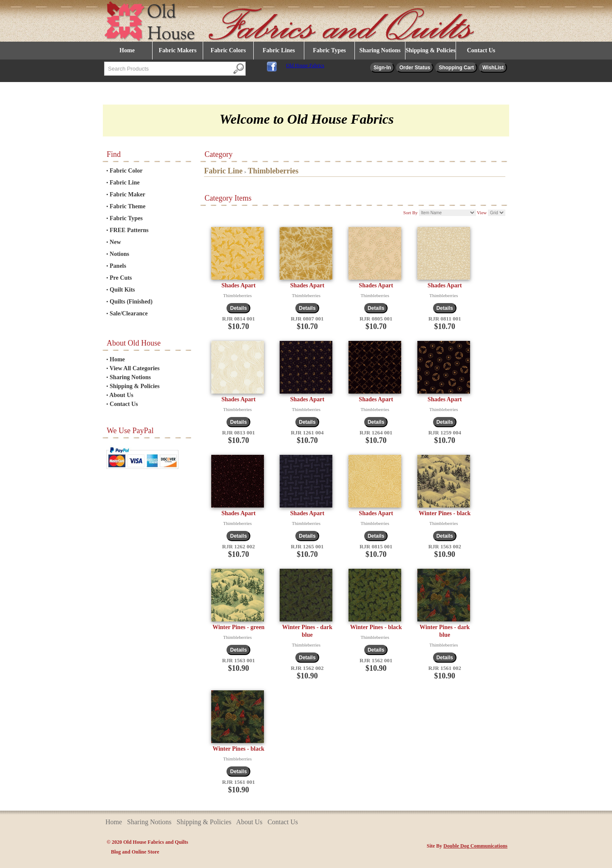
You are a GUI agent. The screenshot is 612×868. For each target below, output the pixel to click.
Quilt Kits (122, 290)
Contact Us (481, 50)
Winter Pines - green (239, 627)
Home (127, 50)
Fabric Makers (177, 50)
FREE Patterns (129, 230)
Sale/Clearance (129, 313)
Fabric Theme (127, 206)
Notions (119, 254)
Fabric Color (126, 171)
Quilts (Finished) (131, 302)
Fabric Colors (228, 50)
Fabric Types (329, 50)
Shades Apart (239, 285)
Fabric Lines (279, 50)
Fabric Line (125, 183)
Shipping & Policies (430, 50)
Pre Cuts (121, 278)
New (115, 242)
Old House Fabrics (305, 65)
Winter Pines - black (445, 513)
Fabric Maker (127, 194)
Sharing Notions (380, 50)
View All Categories (135, 368)
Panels (118, 266)
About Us (121, 395)
